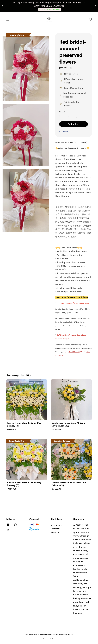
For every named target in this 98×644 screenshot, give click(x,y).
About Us (55, 532)
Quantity (63, 112)
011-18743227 (74, 352)
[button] (8, 19)
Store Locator (57, 525)
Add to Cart (74, 124)
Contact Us (56, 529)
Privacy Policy (49, 639)
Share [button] (63, 131)
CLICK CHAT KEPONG (50, 9)
